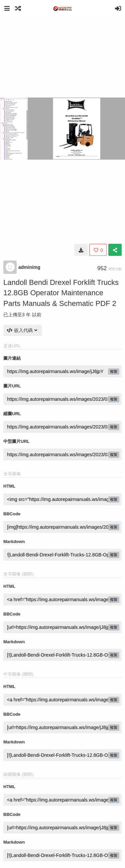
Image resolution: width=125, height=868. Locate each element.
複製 (114, 371)
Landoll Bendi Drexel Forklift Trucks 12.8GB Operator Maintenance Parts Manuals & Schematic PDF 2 (61, 293)
